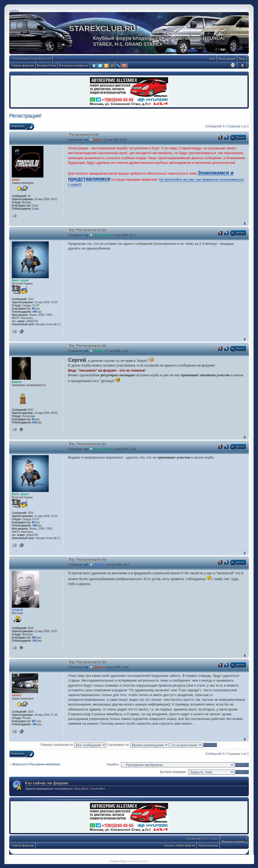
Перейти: (113, 764)
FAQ (212, 58)
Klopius (98, 351)
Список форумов (23, 65)
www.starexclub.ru (138, 861)
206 (34, 638)
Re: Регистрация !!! (87, 230)
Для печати (233, 65)
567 (34, 721)
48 (33, 309)
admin (97, 140)
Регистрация (227, 58)
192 (35, 724)
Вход (242, 58)
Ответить (18, 126)
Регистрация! (25, 116)
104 (35, 641)
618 (35, 422)
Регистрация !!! (83, 135)
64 (33, 419)
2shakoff (99, 565)
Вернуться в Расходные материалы (36, 764)
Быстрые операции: (173, 772)
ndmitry (98, 667)
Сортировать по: (138, 745)
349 (35, 312)
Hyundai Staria (47, 65)
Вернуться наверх (245, 223)
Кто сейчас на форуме (47, 783)
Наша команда (208, 845)
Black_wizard (102, 235)
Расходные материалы (74, 65)
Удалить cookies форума (179, 845)
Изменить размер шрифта (242, 65)
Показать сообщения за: (73, 745)
